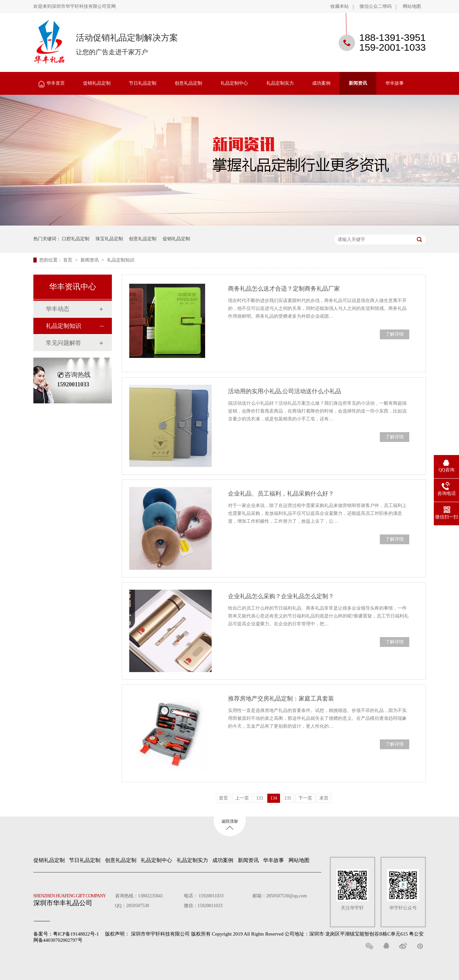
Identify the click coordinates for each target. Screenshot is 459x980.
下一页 (305, 798)
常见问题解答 (63, 343)
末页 (324, 798)
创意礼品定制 (188, 83)
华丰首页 (56, 83)
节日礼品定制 (143, 83)
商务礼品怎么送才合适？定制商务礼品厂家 (284, 289)
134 (274, 798)
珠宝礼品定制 (109, 239)
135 (288, 798)
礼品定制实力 (280, 83)
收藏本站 (340, 6)
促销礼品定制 (97, 83)
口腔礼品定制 (76, 239)
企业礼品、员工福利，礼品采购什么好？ (281, 494)
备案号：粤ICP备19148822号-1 (66, 934)
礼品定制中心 (234, 83)
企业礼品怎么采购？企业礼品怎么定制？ (281, 596)
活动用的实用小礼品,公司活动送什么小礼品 (285, 391)
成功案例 (321, 83)
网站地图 (412, 6)
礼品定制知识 (121, 260)
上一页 (242, 798)
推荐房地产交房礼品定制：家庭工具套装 (281, 699)
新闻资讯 (358, 83)
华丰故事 (395, 83)
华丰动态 (58, 309)
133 (260, 798)
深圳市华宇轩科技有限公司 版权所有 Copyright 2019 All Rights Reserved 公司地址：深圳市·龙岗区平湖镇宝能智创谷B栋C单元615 (269, 934)
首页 (68, 260)
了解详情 (395, 334)
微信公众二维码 (376, 6)
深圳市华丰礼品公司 (72, 898)
